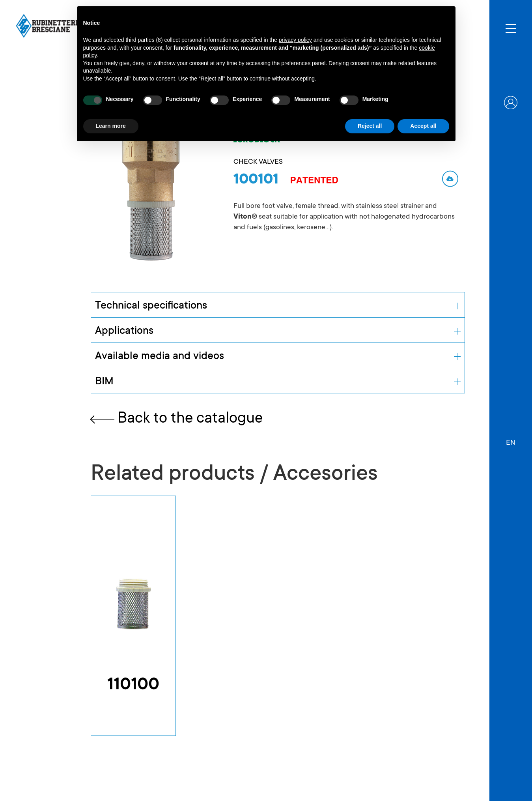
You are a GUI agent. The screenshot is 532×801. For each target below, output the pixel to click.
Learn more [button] (111, 126)
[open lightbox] (150, 185)
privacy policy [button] (295, 40)
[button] (511, 439)
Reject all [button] (370, 126)
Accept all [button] (423, 126)
